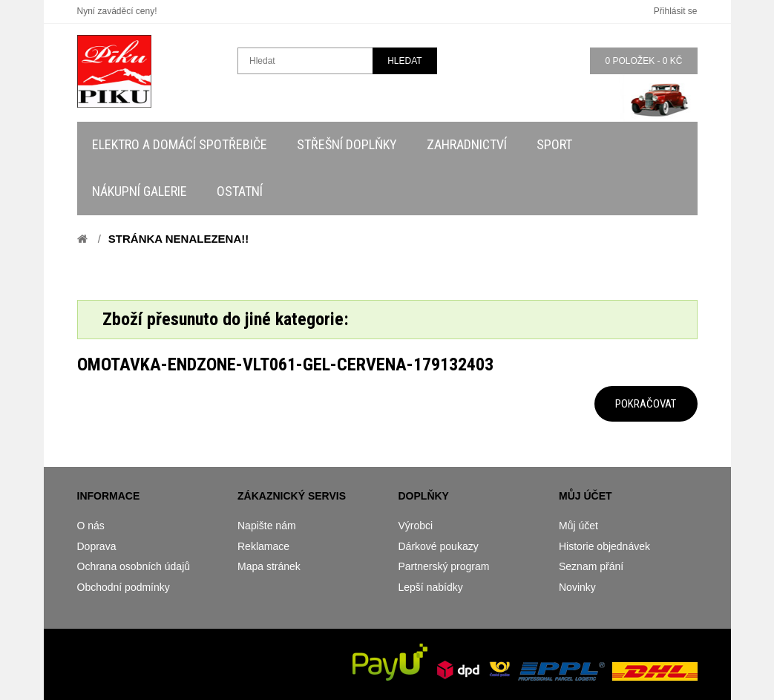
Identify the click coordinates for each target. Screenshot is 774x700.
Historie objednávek (604, 546)
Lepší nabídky (431, 587)
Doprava (97, 546)
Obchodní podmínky (124, 587)
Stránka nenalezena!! (178, 239)
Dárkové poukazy (439, 546)
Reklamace (263, 546)
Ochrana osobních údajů (134, 566)
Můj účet (578, 526)
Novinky (577, 587)
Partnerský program (444, 566)
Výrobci (416, 526)
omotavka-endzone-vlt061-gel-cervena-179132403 (285, 364)
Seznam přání (591, 566)
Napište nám (267, 526)
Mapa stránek (269, 566)
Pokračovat (646, 404)
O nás (91, 526)
